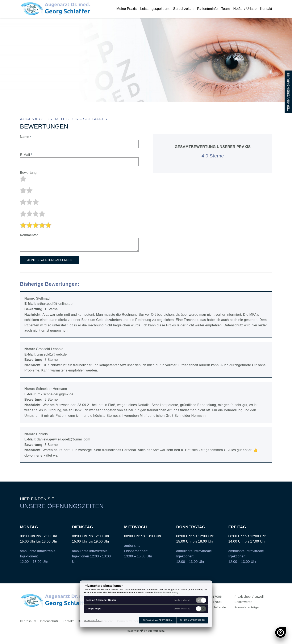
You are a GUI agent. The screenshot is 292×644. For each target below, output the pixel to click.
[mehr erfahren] (182, 600)
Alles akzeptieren (192, 620)
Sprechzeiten (183, 9)
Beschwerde (243, 602)
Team (225, 9)
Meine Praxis (126, 9)
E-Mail (26, 155)
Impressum (28, 621)
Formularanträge (247, 607)
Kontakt (266, 9)
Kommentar (29, 235)
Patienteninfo (208, 9)
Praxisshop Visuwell (249, 597)
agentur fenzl (157, 631)
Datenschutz (49, 621)
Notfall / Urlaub (245, 9)
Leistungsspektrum (155, 9)
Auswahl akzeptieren (157, 620)
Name (26, 137)
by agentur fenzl (93, 620)
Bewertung (28, 173)
